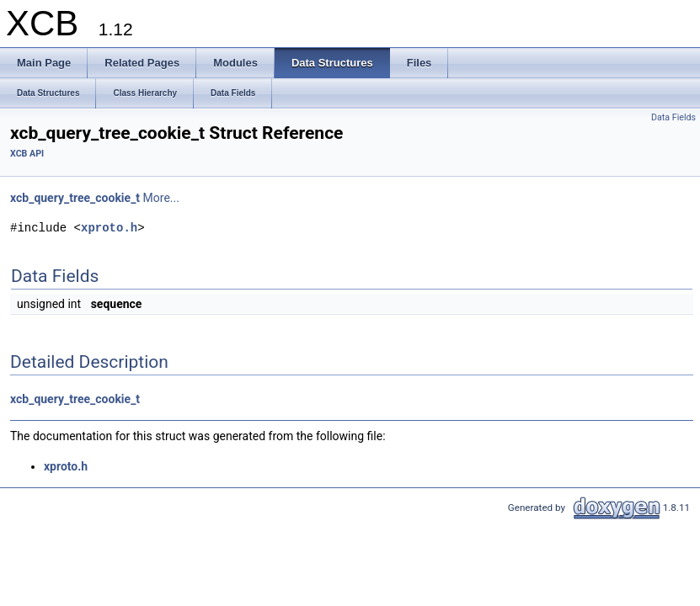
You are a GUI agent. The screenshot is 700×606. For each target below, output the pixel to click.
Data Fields (673, 117)
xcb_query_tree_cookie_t (75, 198)
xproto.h (109, 228)
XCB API (27, 154)
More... (161, 198)
